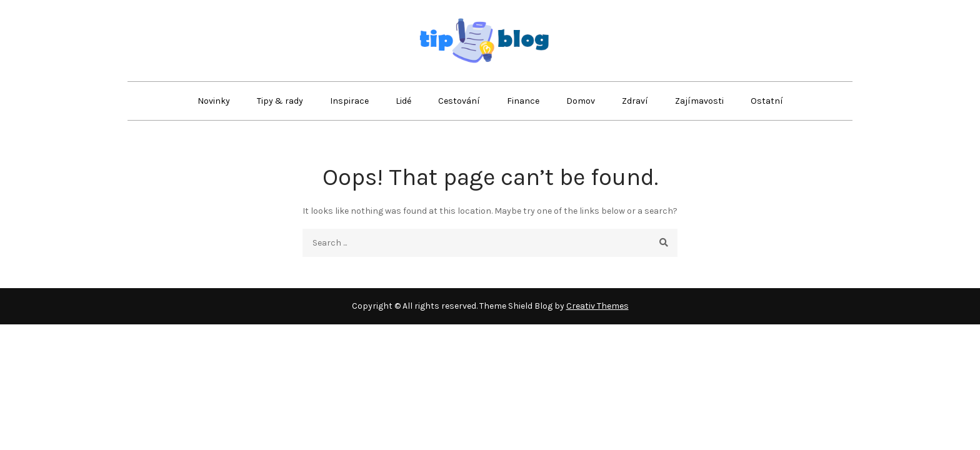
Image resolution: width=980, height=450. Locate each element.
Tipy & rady (280, 101)
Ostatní (767, 101)
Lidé (403, 101)
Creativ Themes (597, 306)
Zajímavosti (699, 101)
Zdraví (635, 101)
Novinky (214, 101)
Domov (581, 101)
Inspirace (349, 101)
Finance (523, 101)
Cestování (459, 101)
